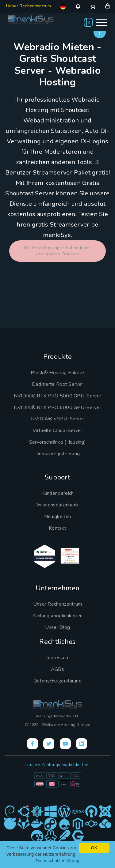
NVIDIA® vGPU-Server (58, 419)
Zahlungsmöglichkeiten (57, 616)
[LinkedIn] (82, 744)
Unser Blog (58, 627)
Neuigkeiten (57, 517)
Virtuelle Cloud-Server (57, 430)
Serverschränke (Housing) (57, 442)
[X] (49, 744)
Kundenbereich (58, 493)
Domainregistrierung (58, 454)
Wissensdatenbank (58, 505)
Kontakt (57, 528)
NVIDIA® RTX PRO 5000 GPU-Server (57, 396)
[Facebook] (33, 744)
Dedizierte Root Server (58, 384)
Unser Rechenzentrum (29, 6)
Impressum (58, 658)
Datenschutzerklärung (57, 681)
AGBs (57, 669)
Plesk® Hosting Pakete (57, 373)
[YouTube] (65, 744)
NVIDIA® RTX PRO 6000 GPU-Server (57, 408)
